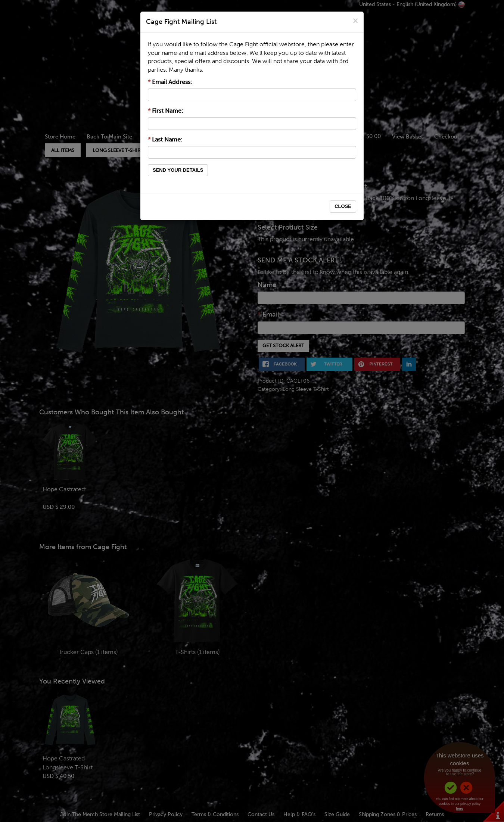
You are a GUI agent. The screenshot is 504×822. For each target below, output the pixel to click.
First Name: (166, 111)
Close (343, 206)
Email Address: (170, 82)
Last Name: (165, 139)
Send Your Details (178, 170)
